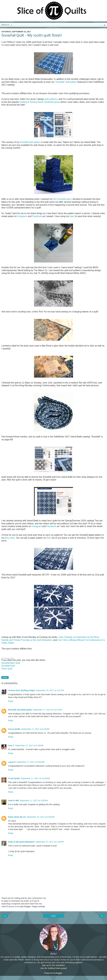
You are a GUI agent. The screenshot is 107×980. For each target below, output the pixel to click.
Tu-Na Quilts (14, 778)
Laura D (12, 762)
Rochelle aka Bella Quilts (20, 710)
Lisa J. (11, 745)
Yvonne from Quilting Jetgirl (22, 690)
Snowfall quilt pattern (30, 142)
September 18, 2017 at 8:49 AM (40, 817)
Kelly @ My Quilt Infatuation (21, 842)
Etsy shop (10, 538)
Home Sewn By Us (17, 817)
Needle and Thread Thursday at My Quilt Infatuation (27, 640)
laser (72, 216)
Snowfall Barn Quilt (11, 663)
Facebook (37, 216)
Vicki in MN (13, 801)
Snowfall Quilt (8, 666)
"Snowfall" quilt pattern (66, 82)
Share (5, 677)
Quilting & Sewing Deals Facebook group (40, 102)
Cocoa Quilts (14, 729)
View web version (53, 921)
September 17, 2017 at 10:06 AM (35, 778)
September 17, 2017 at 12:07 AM (47, 710)
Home (53, 916)
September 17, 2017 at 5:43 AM (35, 729)
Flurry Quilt (7, 669)
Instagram (22, 216)
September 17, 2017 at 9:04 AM (30, 762)
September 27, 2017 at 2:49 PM (50, 842)
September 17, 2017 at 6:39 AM (29, 745)
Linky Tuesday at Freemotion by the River (79, 637)
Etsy (49, 538)
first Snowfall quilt (62, 199)
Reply (11, 701)
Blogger (59, 973)
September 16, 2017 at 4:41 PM (50, 690)
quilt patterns (51, 99)
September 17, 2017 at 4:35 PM (34, 801)
